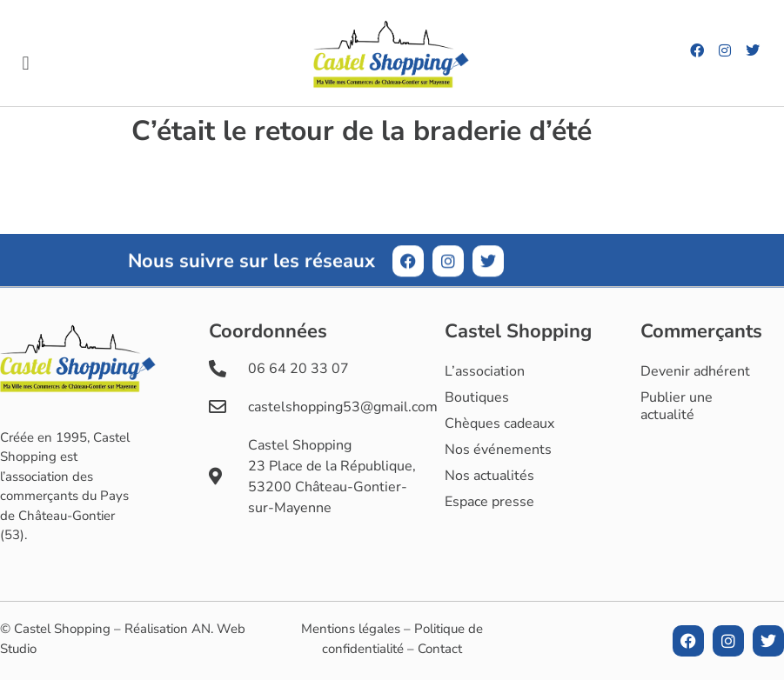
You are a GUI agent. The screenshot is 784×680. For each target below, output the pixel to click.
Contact (440, 649)
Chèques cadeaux (499, 423)
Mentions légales (351, 629)
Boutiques (477, 397)
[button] (26, 64)
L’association (485, 371)
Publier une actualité (677, 406)
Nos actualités (489, 476)
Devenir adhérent (695, 371)
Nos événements (498, 450)
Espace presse (489, 502)
